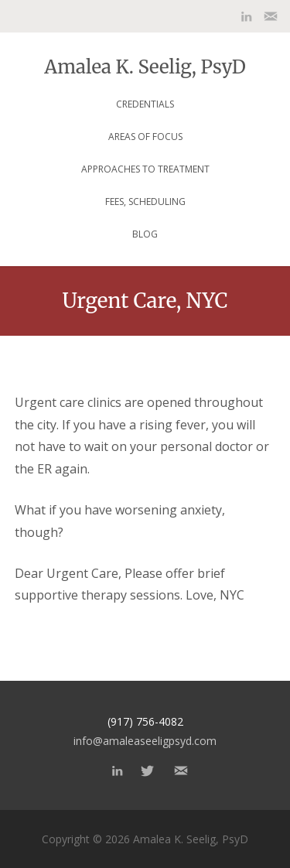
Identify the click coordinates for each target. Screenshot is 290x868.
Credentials (145, 104)
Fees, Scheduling (145, 202)
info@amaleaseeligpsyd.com (145, 741)
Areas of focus (145, 137)
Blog (145, 234)
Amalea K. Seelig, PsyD (145, 66)
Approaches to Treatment (145, 169)
